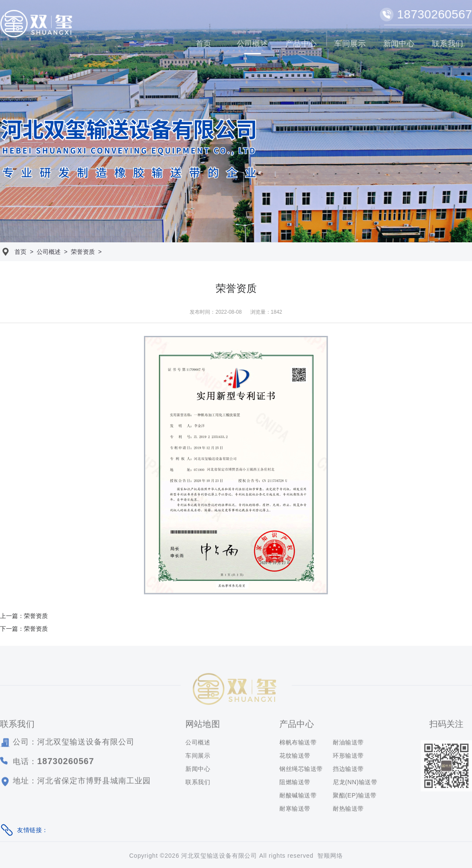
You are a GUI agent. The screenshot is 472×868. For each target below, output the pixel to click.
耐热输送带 (348, 810)
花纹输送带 (295, 757)
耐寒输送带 (295, 810)
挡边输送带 (348, 771)
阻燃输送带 (295, 784)
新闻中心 (399, 44)
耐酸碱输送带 (298, 797)
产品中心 (302, 44)
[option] (236, 121)
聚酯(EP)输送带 (355, 797)
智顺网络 (330, 856)
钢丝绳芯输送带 (301, 771)
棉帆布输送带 (298, 744)
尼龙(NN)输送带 (355, 784)
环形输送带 (348, 757)
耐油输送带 (348, 744)
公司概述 (252, 44)
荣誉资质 (83, 252)
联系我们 (198, 784)
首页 (204, 44)
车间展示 (350, 44)
